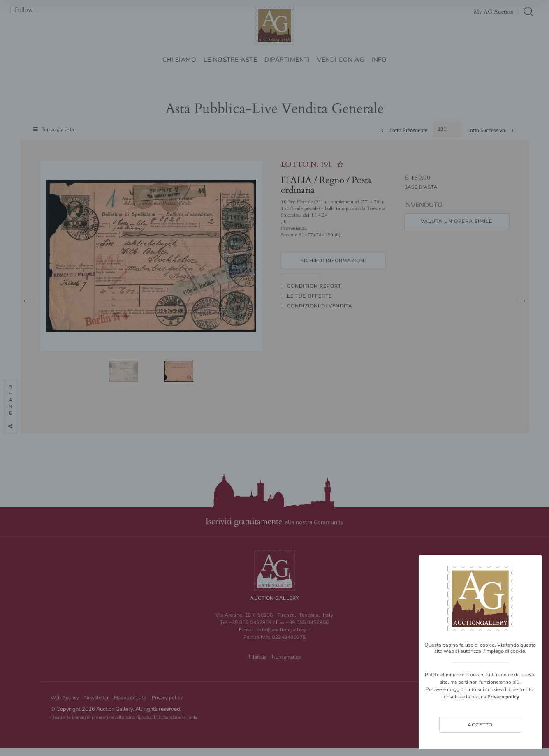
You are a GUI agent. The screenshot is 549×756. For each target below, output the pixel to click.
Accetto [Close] (480, 725)
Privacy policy (503, 697)
